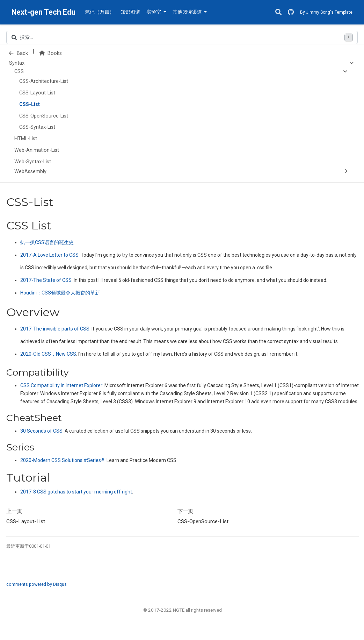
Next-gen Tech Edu (43, 12)
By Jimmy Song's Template (326, 12)
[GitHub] (291, 12)
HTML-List (26, 139)
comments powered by (37, 584)
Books (50, 53)
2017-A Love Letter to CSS (49, 255)
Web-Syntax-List (33, 162)
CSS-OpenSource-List (44, 116)
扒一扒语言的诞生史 (47, 242)
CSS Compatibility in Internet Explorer (61, 385)
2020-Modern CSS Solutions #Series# (62, 460)
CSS (19, 72)
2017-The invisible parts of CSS (55, 329)
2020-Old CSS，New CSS (48, 354)
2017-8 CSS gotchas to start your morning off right (76, 492)
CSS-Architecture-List (44, 81)
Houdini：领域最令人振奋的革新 (60, 293)
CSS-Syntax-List (37, 127)
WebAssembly (30, 172)
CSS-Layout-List (37, 93)
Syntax (17, 63)
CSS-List (30, 104)
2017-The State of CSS (46, 280)
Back (19, 53)
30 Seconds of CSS (41, 431)
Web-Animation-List (37, 150)
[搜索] (278, 12)
